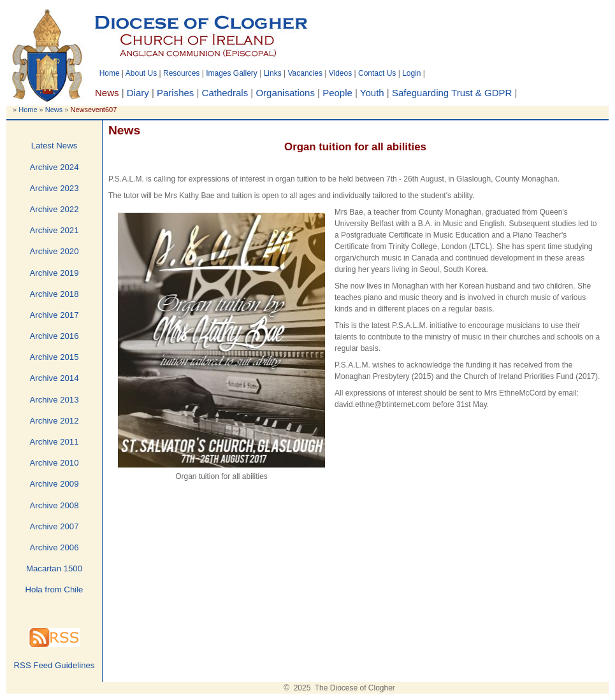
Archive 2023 (54, 188)
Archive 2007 (54, 526)
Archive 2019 (54, 273)
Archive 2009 (54, 484)
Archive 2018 (54, 294)
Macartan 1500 (54, 568)
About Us (141, 73)
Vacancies (305, 73)
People (337, 93)
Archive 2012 (54, 421)
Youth (372, 93)
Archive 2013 (54, 400)
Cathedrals (225, 93)
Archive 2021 (54, 230)
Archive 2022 (54, 209)
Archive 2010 (54, 463)
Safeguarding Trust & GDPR (452, 93)
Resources (181, 73)
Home (110, 73)
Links (273, 73)
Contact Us (377, 73)
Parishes (175, 93)
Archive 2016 (54, 336)
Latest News (54, 146)
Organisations (285, 93)
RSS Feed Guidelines (54, 665)
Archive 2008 (54, 505)
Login (411, 73)
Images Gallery (232, 73)
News (54, 110)
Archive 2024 (54, 167)
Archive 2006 (54, 547)
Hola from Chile (54, 589)
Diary (138, 93)
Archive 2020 (54, 251)
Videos (340, 73)
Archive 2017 (54, 315)
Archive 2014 (54, 378)
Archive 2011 (54, 442)
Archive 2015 (54, 357)
